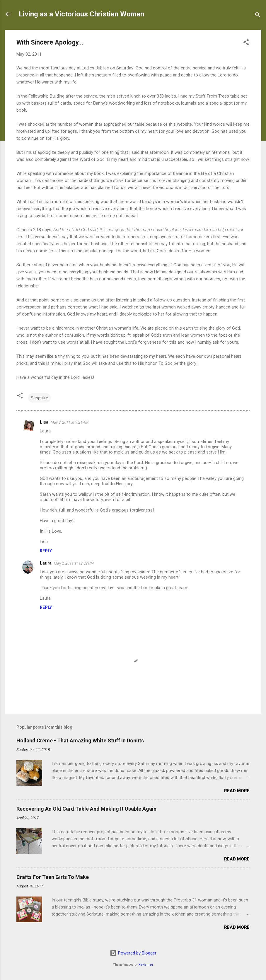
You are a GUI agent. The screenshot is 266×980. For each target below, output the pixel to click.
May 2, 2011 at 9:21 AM (70, 422)
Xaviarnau (146, 965)
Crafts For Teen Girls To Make (53, 877)
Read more (237, 791)
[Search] (258, 16)
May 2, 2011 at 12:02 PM (74, 563)
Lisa (44, 422)
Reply (46, 551)
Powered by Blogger (133, 953)
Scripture (39, 398)
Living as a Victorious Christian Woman (81, 14)
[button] (246, 43)
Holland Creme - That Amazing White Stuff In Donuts (80, 740)
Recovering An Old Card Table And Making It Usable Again (86, 809)
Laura (46, 563)
